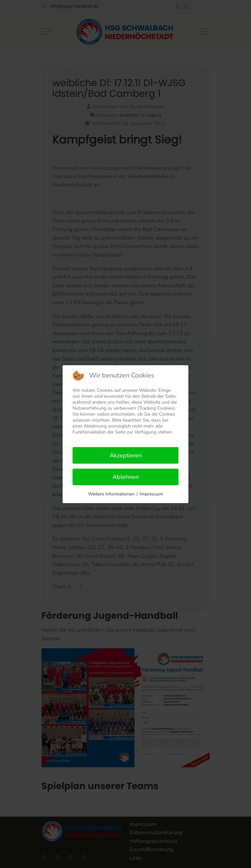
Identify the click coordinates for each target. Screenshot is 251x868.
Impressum (151, 494)
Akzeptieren (126, 455)
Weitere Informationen (111, 494)
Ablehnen (126, 477)
